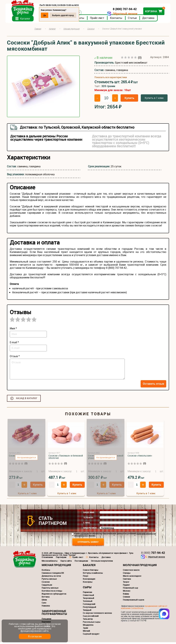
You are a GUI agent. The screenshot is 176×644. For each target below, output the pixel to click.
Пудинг (126, 587)
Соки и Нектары (91, 572)
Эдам (85, 630)
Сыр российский (91, 618)
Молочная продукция (140, 567)
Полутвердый (89, 609)
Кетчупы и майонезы (93, 575)
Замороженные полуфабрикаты (54, 614)
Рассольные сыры (92, 624)
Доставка (150, 20)
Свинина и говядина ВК (53, 575)
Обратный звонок (124, 14)
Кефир (126, 596)
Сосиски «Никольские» (140, 457)
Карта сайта (66, 563)
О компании (47, 559)
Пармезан (88, 594)
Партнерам (61, 559)
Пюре (86, 578)
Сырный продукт (91, 636)
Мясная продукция (56, 567)
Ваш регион (90, 530)
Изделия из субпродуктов (54, 596)
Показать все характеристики (111, 79)
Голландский (89, 606)
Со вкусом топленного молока (97, 615)
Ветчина (46, 598)
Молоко (127, 593)
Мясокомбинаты (50, 563)
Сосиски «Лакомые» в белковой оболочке (66, 459)
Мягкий (86, 633)
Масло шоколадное (132, 578)
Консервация (89, 581)
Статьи (134, 20)
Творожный (88, 600)
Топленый (88, 603)
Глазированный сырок (134, 601)
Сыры (87, 589)
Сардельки (47, 587)
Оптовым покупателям (102, 563)
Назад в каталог (27, 400)
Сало (44, 604)
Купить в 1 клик (154, 100)
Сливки (126, 598)
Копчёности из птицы (52, 593)
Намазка (46, 607)
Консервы (88, 584)
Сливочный (88, 597)
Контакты (118, 20)
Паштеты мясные (50, 590)
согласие (85, 535)
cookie (47, 626)
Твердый (87, 612)
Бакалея (89, 567)
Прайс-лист (99, 20)
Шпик (44, 601)
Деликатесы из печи (51, 578)
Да (46, 15)
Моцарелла (88, 627)
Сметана (127, 581)
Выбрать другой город (64, 15)
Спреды (127, 575)
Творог (126, 584)
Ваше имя (89, 514)
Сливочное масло (131, 572)
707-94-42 (153, 554)
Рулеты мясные (49, 581)
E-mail (87, 525)
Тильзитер (88, 621)
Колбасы (46, 572)
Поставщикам (81, 563)
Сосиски (46, 584)
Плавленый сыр (131, 590)
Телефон (88, 519)
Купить (129, 100)
